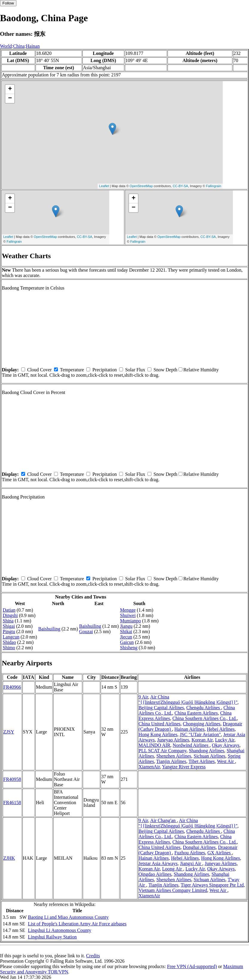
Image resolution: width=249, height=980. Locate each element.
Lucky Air (225, 740)
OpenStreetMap (141, 186)
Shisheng (129, 648)
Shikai (126, 631)
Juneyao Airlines (173, 740)
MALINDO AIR (154, 745)
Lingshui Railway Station (52, 937)
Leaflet (104, 186)
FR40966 (12, 687)
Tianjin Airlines (171, 761)
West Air (226, 761)
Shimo (9, 648)
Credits (93, 956)
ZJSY (9, 732)
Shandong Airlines (206, 751)
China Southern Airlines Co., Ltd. (205, 718)
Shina (8, 621)
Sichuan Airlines (210, 756)
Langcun (11, 637)
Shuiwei (128, 615)
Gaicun (127, 642)
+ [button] (10, 89)
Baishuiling (49, 629)
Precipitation (104, 370)
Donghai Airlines (199, 847)
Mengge (128, 610)
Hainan (33, 46)
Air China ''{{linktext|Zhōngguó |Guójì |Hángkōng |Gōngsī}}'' (188, 700)
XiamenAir (149, 767)
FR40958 (12, 779)
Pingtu (9, 631)
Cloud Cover (39, 370)
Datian (9, 610)
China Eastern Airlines (196, 713)
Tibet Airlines (202, 761)
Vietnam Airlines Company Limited (173, 890)
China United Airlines (159, 724)
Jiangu (126, 626)
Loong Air (173, 869)
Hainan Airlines (189, 729)
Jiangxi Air (191, 863)
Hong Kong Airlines (158, 734)
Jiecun (126, 637)
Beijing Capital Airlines (161, 708)
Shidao (9, 642)
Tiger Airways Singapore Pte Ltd (212, 885)
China (19, 46)
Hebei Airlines (221, 729)
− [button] (10, 99)
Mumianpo (130, 621)
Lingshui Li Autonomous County (59, 930)
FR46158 (12, 803)
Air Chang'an (163, 820)
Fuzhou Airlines (190, 853)
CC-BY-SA (180, 186)
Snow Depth (165, 370)
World (6, 46)
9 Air (143, 697)
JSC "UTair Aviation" (200, 734)
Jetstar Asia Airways (158, 863)
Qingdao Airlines (155, 874)
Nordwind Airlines (191, 745)
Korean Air (202, 740)
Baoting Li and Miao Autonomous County (68, 917)
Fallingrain (214, 186)
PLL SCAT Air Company (162, 751)
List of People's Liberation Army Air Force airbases (77, 924)
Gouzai (86, 631)
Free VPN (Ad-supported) (192, 966)
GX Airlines (220, 853)
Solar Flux (135, 370)
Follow (8, 3)
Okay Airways (226, 745)
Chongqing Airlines (202, 724)
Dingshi (10, 615)
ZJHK (9, 858)
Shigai (9, 626)
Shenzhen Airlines (174, 756)
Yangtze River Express (184, 767)
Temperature (72, 370)
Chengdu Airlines (204, 708)
